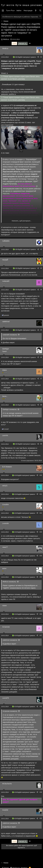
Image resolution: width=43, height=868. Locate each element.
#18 (41, 706)
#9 (41, 444)
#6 (41, 357)
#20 (41, 818)
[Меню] (3, 11)
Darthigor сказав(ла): (10, 409)
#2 (41, 249)
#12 (41, 513)
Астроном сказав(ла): (10, 711)
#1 (41, 57)
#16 (41, 614)
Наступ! (23, 43)
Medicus (6, 39)
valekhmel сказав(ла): (10, 640)
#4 (41, 290)
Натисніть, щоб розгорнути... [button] (22, 221)
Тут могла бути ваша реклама (21, 5)
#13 (41, 532)
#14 (41, 556)
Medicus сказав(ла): (9, 582)
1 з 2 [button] (14, 43)
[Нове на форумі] (36, 10)
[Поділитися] (38, 57)
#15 (41, 577)
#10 (41, 475)
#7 (41, 379)
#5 (41, 330)
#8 (41, 405)
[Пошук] (40, 10)
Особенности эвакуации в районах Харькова (20, 17)
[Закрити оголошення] (40, 17)
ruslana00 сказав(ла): (10, 335)
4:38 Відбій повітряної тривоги (25, 57)
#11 (41, 494)
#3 (41, 268)
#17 (41, 635)
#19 (41, 792)
